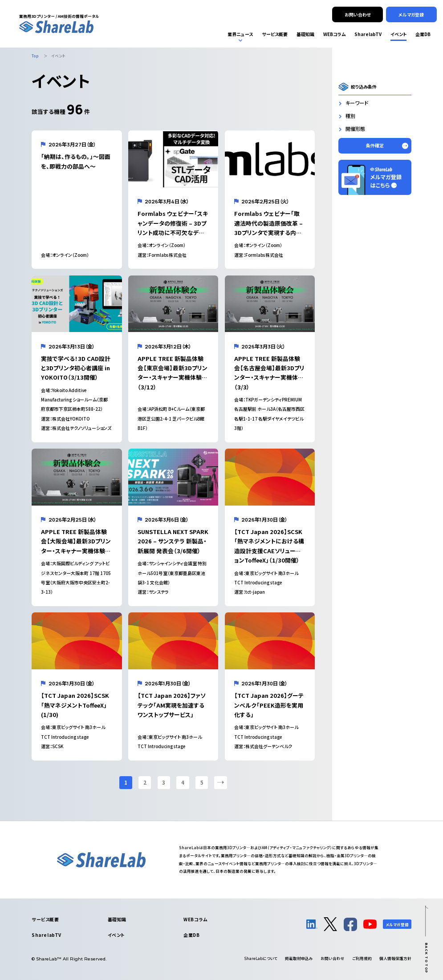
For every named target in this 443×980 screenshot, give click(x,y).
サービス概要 (45, 919)
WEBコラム (195, 919)
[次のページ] (220, 782)
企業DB (191, 935)
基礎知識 (117, 919)
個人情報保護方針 (395, 958)
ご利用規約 (362, 958)
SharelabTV (47, 935)
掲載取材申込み (299, 958)
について (261, 958)
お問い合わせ (333, 958)
